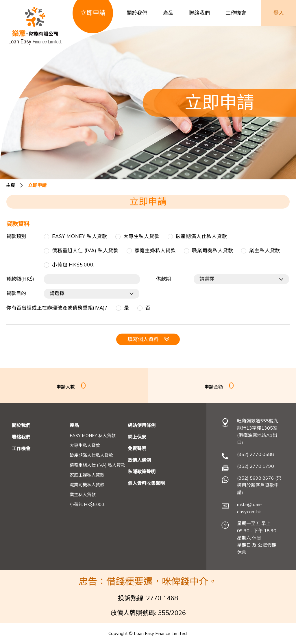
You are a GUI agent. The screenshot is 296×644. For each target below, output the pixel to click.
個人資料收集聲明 (146, 483)
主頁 (10, 185)
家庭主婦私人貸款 (155, 251)
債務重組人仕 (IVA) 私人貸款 (85, 251)
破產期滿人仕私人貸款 (201, 237)
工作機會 (236, 13)
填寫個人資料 (148, 339)
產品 (168, 13)
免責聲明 (137, 449)
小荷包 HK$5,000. (73, 265)
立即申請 (37, 185)
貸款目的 (16, 294)
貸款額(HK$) (20, 279)
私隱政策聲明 (142, 472)
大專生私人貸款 (141, 237)
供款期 (163, 279)
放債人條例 (139, 460)
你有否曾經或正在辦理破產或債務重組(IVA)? (57, 308)
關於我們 (137, 13)
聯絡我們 (199, 13)
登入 (279, 13)
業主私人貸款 (265, 251)
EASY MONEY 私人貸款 (80, 237)
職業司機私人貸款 (212, 251)
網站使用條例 (142, 426)
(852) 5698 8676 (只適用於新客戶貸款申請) (259, 485)
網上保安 (137, 437)
